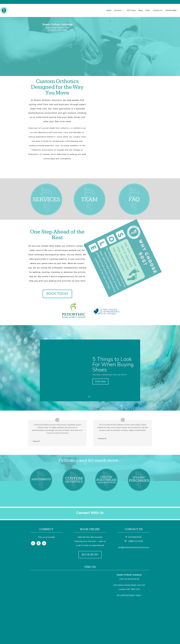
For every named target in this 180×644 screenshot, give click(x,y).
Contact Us (158, 11)
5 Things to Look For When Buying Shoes (113, 367)
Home (109, 11)
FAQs (148, 11)
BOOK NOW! (90, 555)
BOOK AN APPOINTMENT (57, 39)
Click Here (100, 384)
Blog (141, 11)
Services (118, 11)
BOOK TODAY (57, 294)
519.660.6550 (171, 11)
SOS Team (131, 11)
